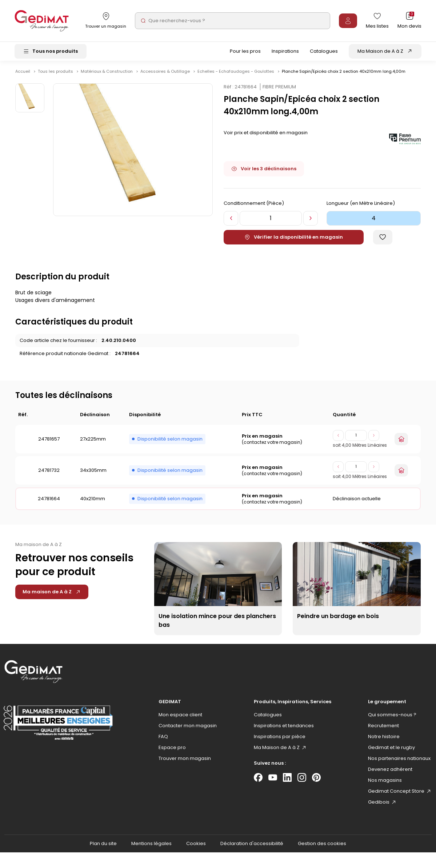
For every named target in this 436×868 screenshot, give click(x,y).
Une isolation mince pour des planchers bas (217, 623)
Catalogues (324, 52)
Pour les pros (245, 52)
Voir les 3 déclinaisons (264, 171)
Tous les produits (56, 74)
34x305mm (93, 473)
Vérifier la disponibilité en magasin (294, 240)
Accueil (23, 74)
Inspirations (285, 52)
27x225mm (93, 441)
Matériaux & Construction (107, 74)
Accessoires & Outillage (166, 74)
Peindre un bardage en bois (338, 619)
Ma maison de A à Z (52, 594)
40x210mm (93, 501)
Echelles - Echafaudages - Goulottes (236, 74)
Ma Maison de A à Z (380, 52)
